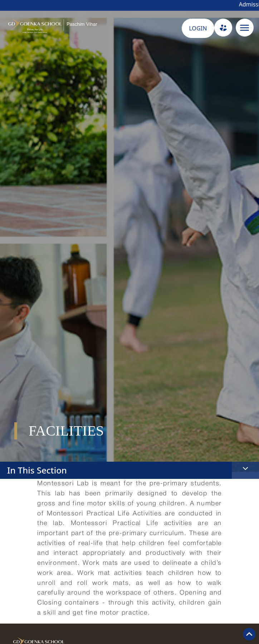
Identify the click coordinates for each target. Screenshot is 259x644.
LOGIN (198, 28)
